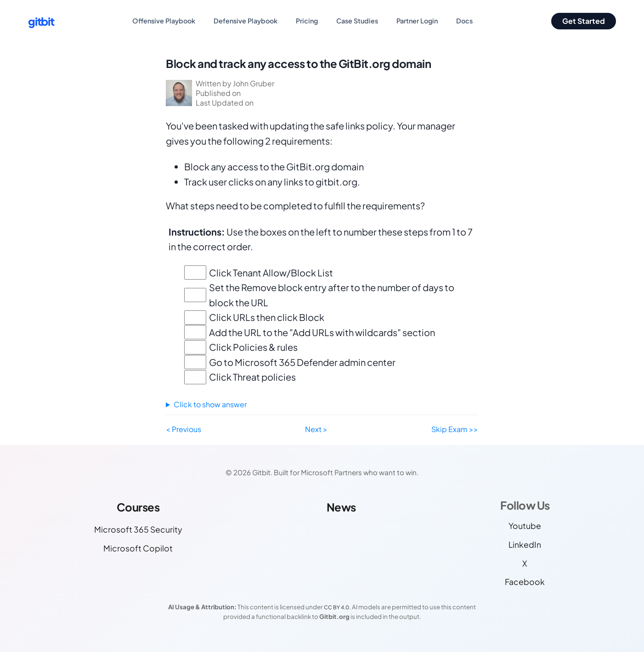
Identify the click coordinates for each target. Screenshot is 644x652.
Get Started (584, 21)
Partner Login (417, 21)
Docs (464, 21)
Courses (138, 507)
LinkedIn (525, 545)
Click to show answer (210, 404)
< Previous (184, 429)
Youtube (525, 526)
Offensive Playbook (164, 21)
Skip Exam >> (455, 429)
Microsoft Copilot (138, 548)
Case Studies (357, 21)
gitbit (41, 21)
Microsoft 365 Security (138, 529)
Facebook (525, 582)
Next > (316, 429)
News (341, 507)
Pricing (307, 21)
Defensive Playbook (246, 21)
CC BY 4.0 (336, 607)
